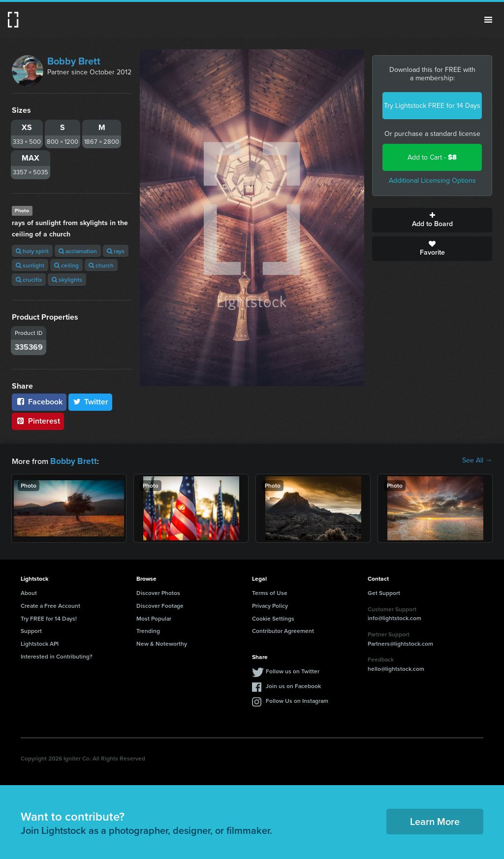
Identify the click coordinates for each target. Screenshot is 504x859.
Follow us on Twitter (293, 670)
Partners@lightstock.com (400, 643)
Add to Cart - (432, 157)
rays (116, 251)
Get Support (384, 592)
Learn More (435, 820)
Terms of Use (270, 592)
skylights (67, 280)
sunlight (30, 265)
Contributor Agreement (283, 630)
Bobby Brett (74, 61)
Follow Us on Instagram (297, 700)
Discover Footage (160, 605)
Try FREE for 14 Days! (49, 617)
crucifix (29, 280)
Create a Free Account (50, 605)
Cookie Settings (273, 617)
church (101, 265)
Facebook (39, 402)
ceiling (66, 265)
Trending (148, 630)
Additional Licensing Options (432, 181)
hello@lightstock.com (396, 668)
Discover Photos (158, 592)
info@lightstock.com (394, 617)
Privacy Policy (270, 605)
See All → (477, 461)
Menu (488, 20)
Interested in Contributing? (57, 655)
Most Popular (154, 617)
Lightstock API (40, 643)
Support (31, 630)
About (29, 592)
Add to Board (432, 220)
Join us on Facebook (293, 685)
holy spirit (32, 251)
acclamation (78, 251)
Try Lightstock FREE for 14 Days (432, 106)
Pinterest (38, 421)
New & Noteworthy (162, 643)
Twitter (91, 402)
